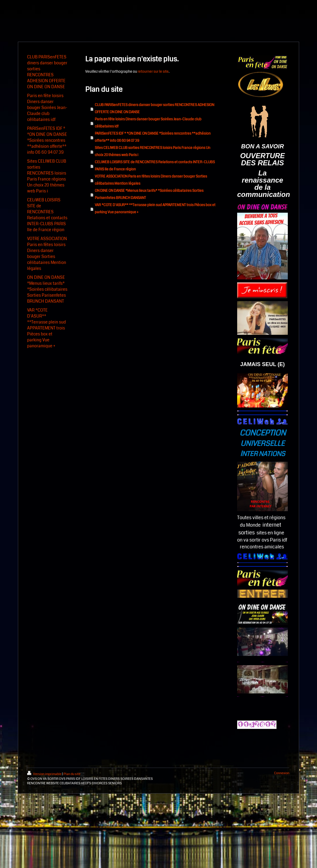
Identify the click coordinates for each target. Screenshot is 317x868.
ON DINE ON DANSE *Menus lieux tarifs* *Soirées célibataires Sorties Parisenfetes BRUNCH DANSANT (149, 194)
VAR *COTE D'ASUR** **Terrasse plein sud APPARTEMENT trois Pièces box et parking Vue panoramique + (155, 209)
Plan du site (72, 774)
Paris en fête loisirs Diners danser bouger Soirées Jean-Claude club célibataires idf (148, 123)
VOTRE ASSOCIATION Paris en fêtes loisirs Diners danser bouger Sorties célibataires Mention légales (151, 180)
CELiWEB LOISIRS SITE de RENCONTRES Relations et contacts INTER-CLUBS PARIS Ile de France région (155, 166)
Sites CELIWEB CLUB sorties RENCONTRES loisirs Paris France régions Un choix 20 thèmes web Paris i (153, 151)
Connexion (282, 773)
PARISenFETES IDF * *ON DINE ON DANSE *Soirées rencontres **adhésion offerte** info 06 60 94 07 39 (153, 137)
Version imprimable (45, 774)
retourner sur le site (153, 72)
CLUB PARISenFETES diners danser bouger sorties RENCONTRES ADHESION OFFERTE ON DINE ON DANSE (154, 109)
